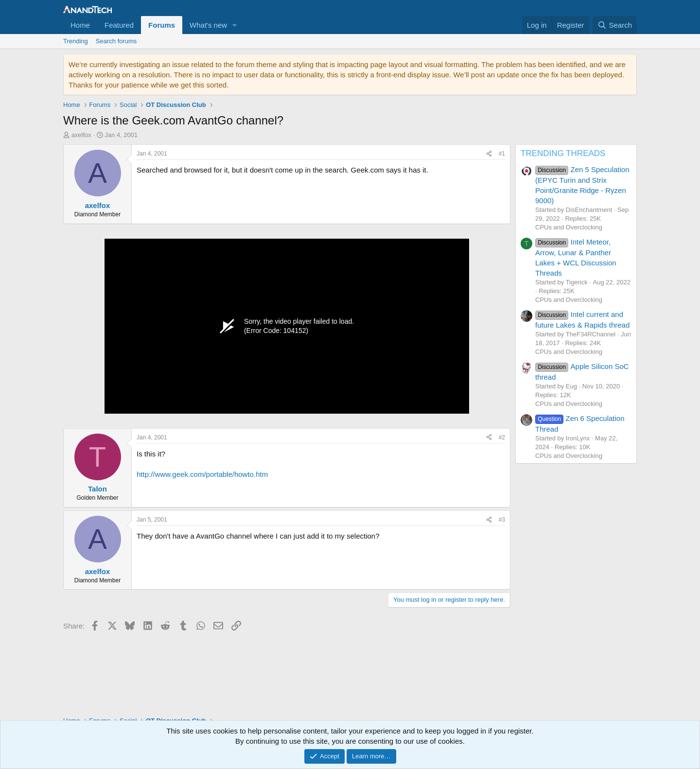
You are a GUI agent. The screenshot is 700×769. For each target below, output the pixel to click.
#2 (502, 437)
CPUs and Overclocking (569, 227)
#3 (502, 520)
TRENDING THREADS (563, 153)
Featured (119, 25)
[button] (235, 25)
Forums (162, 25)
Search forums (116, 41)
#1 (502, 154)
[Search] (615, 25)
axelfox (81, 135)
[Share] (489, 154)
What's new (208, 25)
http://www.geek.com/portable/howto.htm (202, 474)
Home (80, 25)
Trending (76, 41)
